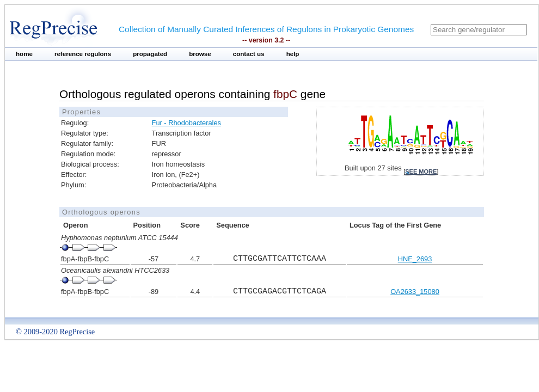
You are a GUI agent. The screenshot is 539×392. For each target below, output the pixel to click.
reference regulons (83, 54)
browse (200, 54)
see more (421, 171)
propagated (150, 54)
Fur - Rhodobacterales (186, 123)
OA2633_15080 (415, 292)
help (293, 54)
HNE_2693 (415, 259)
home (24, 54)
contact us (249, 54)
